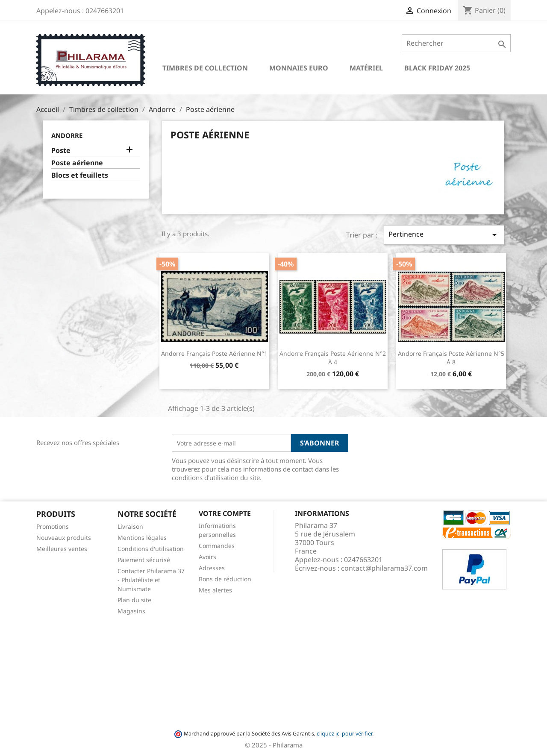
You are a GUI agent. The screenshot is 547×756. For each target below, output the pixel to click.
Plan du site (134, 600)
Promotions (53, 526)
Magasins (131, 611)
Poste (61, 151)
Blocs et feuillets (80, 175)
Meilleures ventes (62, 549)
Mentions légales (142, 538)
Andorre (67, 135)
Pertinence (444, 235)
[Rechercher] (456, 43)
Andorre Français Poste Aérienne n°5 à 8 (451, 358)
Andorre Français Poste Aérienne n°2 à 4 (333, 358)
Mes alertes (215, 590)
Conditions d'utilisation (151, 549)
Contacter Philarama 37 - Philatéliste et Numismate (151, 580)
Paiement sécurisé (144, 560)
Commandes (217, 546)
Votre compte (225, 513)
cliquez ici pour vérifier (344, 734)
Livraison (130, 526)
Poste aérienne (77, 163)
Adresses (212, 568)
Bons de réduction (225, 579)
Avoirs (207, 557)
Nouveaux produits (64, 538)
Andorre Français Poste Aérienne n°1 (214, 353)
